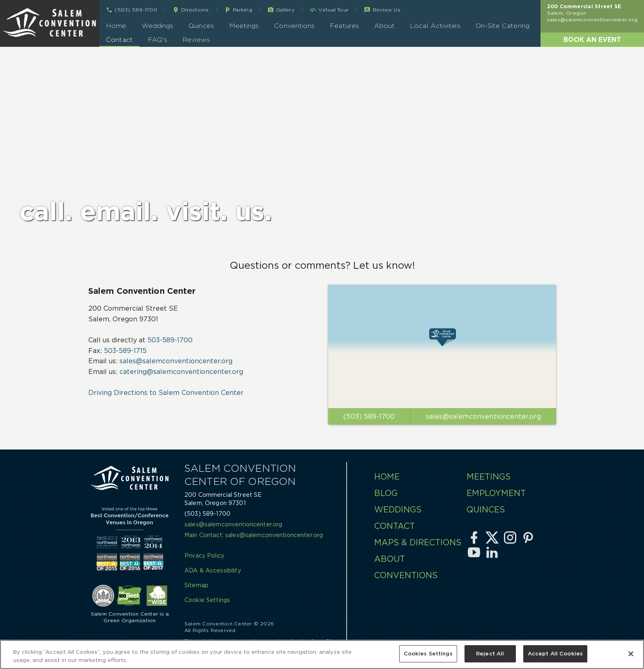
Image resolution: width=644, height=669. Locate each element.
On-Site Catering (503, 26)
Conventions (294, 26)
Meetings (244, 26)
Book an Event (592, 39)
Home (116, 26)
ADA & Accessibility (213, 570)
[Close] (631, 654)
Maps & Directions (418, 542)
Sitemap (196, 585)
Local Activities (435, 26)
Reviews (196, 40)
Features (344, 26)
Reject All (490, 654)
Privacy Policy (204, 556)
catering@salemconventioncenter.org (181, 371)
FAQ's (158, 40)
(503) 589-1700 (207, 514)
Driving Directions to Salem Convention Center (166, 392)
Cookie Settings (207, 600)
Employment (496, 493)
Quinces (201, 26)
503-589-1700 (170, 340)
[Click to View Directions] (442, 346)
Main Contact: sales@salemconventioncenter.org (254, 535)
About (384, 26)
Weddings (158, 26)
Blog (386, 493)
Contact (119, 40)
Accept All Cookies (555, 654)
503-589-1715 (125, 351)
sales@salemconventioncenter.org (592, 20)
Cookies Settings (428, 654)
